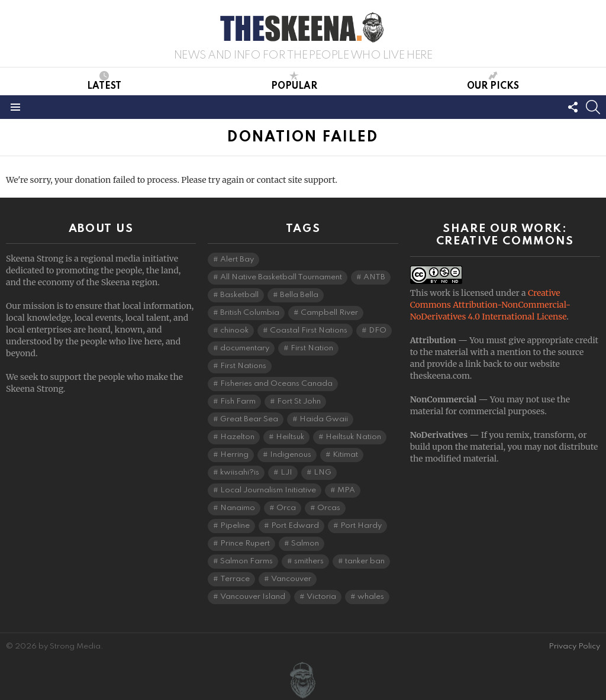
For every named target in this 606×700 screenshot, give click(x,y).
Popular (294, 81)
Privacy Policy (574, 646)
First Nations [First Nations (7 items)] (243, 366)
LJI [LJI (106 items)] (286, 472)
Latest (104, 81)
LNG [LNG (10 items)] (323, 472)
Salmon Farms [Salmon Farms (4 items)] (246, 561)
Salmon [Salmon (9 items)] (305, 543)
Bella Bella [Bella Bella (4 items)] (299, 295)
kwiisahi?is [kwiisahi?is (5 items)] (240, 472)
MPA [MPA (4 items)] (346, 490)
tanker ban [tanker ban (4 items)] (365, 561)
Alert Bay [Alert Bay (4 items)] (237, 259)
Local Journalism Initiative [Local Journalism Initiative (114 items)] (268, 490)
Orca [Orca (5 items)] (286, 508)
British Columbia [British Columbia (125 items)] (250, 313)
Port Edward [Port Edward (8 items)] (295, 526)
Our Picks (493, 81)
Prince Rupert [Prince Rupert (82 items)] (245, 543)
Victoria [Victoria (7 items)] (321, 597)
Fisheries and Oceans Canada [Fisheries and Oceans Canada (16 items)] (276, 384)
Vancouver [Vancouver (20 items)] (291, 579)
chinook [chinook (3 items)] (234, 330)
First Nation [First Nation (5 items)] (312, 348)
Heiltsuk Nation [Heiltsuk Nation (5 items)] (353, 437)
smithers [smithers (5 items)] (309, 561)
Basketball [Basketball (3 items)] (239, 295)
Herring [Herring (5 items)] (234, 455)
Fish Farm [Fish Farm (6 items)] (238, 401)
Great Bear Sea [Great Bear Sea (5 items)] (249, 419)
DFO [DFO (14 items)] (378, 330)
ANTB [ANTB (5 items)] (374, 277)
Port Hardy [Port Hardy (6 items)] (361, 526)
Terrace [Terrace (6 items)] (235, 579)
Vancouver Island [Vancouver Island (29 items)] (253, 597)
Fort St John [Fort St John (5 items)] (299, 401)
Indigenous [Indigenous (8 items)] (291, 455)
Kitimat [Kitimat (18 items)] (345, 455)
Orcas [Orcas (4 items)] (329, 508)
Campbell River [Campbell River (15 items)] (329, 313)
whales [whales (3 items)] (371, 597)
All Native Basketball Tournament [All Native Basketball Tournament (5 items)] (281, 277)
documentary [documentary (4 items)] (245, 348)
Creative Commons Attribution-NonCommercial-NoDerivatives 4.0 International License (490, 305)
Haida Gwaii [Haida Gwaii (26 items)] (324, 419)
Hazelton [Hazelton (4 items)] (237, 437)
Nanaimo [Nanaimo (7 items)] (238, 508)
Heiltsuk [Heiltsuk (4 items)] (290, 437)
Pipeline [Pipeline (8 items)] (235, 526)
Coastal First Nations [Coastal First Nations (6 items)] (309, 330)
